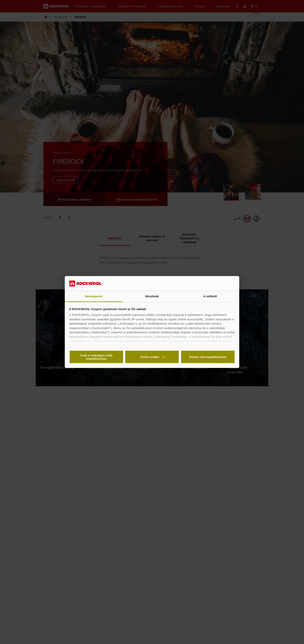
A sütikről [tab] (210, 296)
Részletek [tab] (152, 296)
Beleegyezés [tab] (94, 296)
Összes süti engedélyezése (208, 357)
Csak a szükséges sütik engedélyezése (96, 357)
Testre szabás (152, 357)
